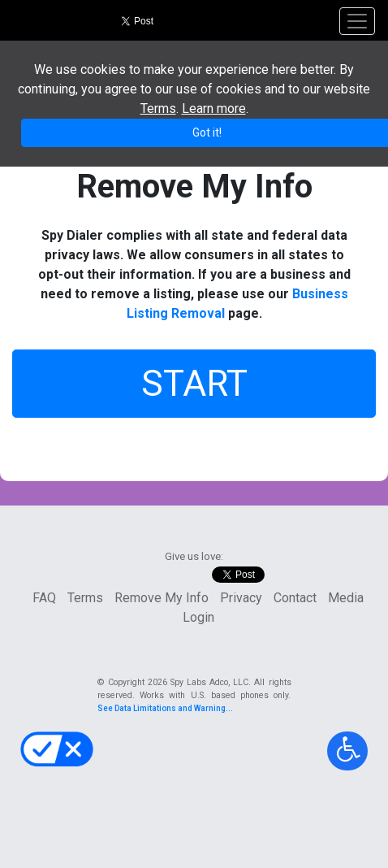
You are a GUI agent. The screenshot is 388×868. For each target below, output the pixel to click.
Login (198, 617)
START (194, 384)
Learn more (214, 108)
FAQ (44, 598)
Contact (295, 598)
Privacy (241, 598)
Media (346, 598)
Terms (85, 598)
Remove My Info (162, 598)
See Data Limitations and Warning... (165, 708)
